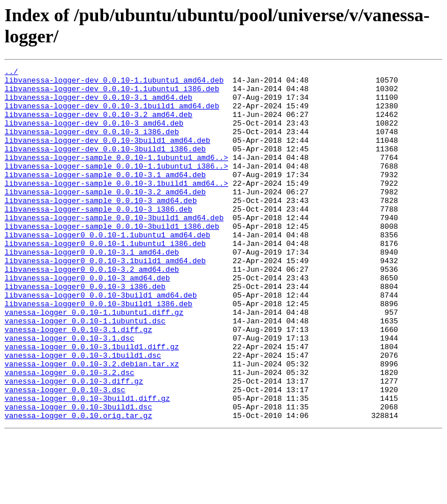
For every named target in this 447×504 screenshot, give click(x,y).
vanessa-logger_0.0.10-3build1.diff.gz (87, 465)
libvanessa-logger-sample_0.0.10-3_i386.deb (99, 238)
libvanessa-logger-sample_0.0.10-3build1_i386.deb (112, 259)
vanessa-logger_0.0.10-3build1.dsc (78, 475)
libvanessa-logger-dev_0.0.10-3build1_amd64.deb (107, 155)
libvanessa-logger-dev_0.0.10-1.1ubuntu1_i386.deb (112, 93)
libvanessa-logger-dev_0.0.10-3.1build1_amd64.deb (112, 114)
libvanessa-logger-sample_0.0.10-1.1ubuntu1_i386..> (116, 186)
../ (11, 73)
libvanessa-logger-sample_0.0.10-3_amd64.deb (101, 228)
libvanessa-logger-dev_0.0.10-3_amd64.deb (94, 135)
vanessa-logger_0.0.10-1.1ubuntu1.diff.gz (94, 362)
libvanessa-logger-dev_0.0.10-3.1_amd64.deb (99, 104)
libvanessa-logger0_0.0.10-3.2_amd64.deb (92, 310)
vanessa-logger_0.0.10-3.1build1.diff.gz (92, 403)
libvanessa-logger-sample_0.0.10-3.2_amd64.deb (105, 217)
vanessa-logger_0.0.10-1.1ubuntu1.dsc (85, 372)
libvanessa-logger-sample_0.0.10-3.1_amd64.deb (105, 197)
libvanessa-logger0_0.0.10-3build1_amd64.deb (101, 341)
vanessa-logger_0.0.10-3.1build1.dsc (83, 413)
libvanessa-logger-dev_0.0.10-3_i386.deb (92, 145)
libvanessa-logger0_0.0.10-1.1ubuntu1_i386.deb (105, 279)
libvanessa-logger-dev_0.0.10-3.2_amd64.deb (99, 124)
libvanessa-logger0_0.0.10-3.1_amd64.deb (92, 290)
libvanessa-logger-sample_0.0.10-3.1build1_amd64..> (116, 207)
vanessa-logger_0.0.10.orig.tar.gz (78, 486)
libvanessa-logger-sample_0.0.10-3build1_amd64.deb (114, 248)
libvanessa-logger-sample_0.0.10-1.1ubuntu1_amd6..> (116, 176)
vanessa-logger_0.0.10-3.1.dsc (69, 393)
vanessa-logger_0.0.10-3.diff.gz (74, 444)
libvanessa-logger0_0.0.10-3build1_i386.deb (99, 351)
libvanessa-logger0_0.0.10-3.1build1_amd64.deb (105, 300)
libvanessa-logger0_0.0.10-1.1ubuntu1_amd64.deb (107, 269)
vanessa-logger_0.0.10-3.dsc (65, 455)
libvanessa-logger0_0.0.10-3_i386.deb (85, 331)
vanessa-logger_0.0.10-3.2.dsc (69, 434)
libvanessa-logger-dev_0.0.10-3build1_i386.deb (105, 166)
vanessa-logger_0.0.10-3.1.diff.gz (78, 382)
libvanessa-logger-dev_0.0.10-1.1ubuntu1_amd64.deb (114, 83)
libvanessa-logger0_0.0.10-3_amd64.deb (87, 321)
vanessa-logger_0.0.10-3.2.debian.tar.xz (92, 424)
